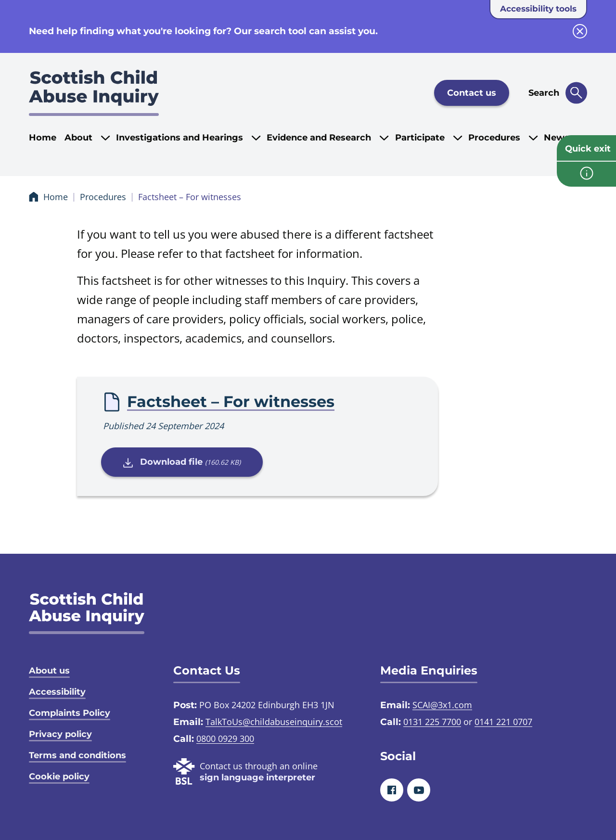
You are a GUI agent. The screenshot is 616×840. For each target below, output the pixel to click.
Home (43, 138)
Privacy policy (60, 734)
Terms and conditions (77, 755)
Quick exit (588, 149)
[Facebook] (392, 790)
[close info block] (580, 31)
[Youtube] (419, 790)
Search (544, 93)
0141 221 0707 (503, 722)
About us (49, 671)
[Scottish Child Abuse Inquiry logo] (94, 93)
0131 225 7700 (432, 722)
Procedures (103, 197)
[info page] (586, 174)
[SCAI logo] (87, 613)
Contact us (472, 93)
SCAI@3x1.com (442, 705)
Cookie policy (59, 776)
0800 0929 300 (225, 738)
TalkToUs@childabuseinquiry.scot (274, 722)
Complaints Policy (70, 713)
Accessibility (57, 692)
